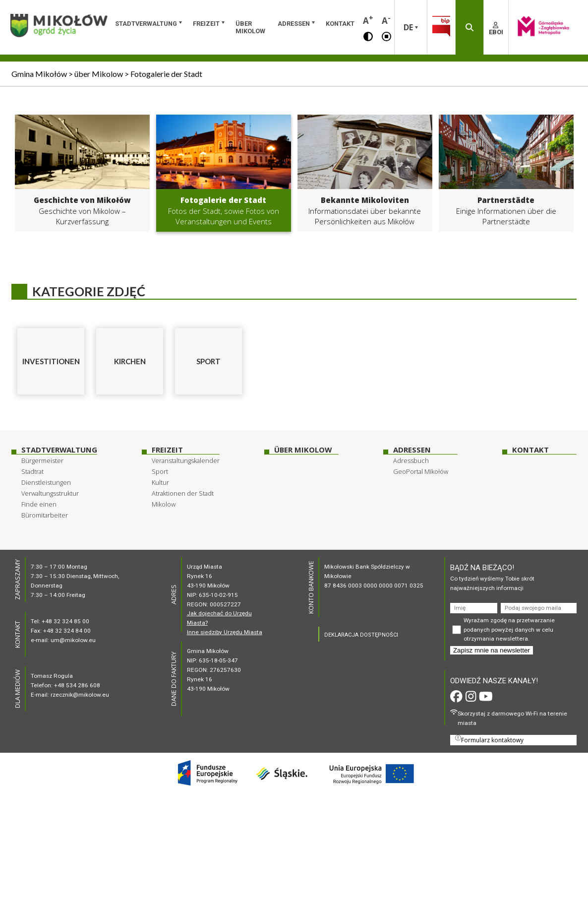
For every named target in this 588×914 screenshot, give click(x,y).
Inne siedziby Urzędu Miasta (225, 632)
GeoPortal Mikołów (421, 471)
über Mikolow (250, 27)
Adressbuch (411, 460)
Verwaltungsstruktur (50, 493)
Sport (160, 471)
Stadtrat (32, 471)
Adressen (294, 24)
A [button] (368, 20)
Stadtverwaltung (146, 24)
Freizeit (206, 24)
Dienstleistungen (46, 482)
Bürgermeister (42, 460)
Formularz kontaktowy (489, 739)
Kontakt (340, 24)
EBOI (496, 29)
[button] (368, 36)
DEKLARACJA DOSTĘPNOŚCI (361, 635)
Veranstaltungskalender (186, 460)
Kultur (160, 482)
